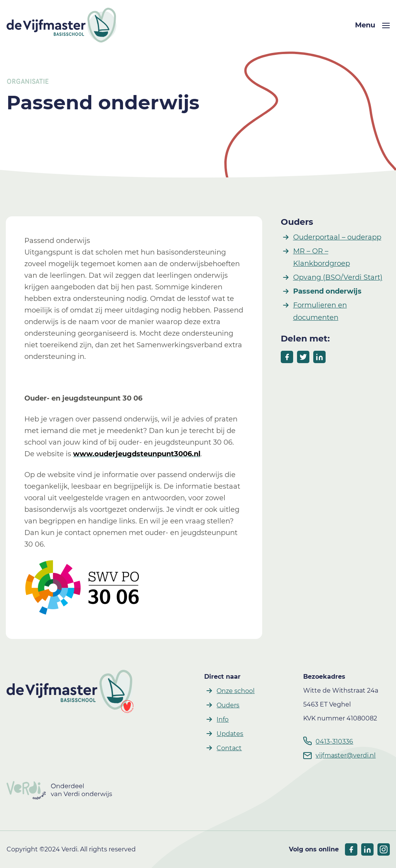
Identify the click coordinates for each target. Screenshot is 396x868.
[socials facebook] (351, 849)
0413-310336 (334, 741)
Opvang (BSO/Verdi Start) (338, 277)
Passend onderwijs (327, 291)
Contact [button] (229, 748)
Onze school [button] (236, 691)
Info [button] (223, 719)
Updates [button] (230, 734)
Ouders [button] (228, 705)
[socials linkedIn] (367, 849)
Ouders (297, 222)
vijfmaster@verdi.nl (346, 755)
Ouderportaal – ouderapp (337, 237)
